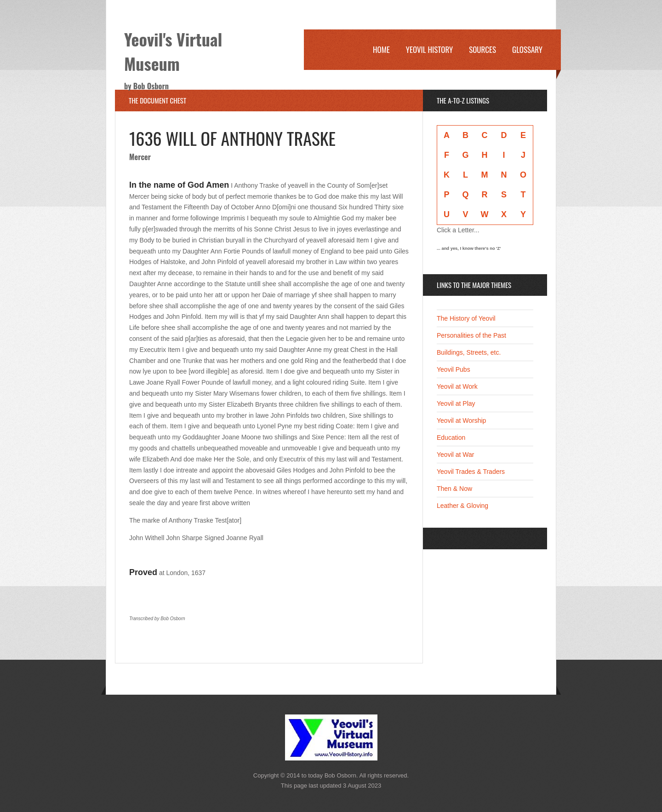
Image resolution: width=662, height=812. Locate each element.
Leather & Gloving (462, 506)
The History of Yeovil (466, 318)
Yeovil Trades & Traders (471, 472)
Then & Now (454, 489)
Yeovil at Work (457, 386)
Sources (482, 49)
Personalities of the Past (471, 335)
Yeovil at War (455, 455)
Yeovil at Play (456, 403)
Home (381, 49)
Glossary (527, 49)
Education (451, 438)
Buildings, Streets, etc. (469, 352)
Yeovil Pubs (454, 369)
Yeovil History (429, 49)
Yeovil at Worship (461, 420)
